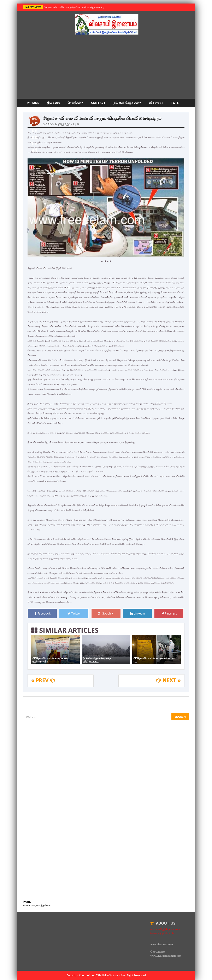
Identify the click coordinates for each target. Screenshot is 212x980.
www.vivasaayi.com (161, 944)
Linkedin (137, 613)
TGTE (175, 103)
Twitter (74, 613)
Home (33, 103)
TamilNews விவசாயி (110, 975)
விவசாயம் (156, 103)
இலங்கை (53, 103)
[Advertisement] (106, 68)
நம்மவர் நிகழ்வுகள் (127, 103)
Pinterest (169, 613)
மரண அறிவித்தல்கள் (41, 111)
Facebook (43, 613)
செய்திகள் (75, 103)
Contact (98, 103)
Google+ (106, 613)
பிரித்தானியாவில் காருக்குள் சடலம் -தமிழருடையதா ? (75, 7)
